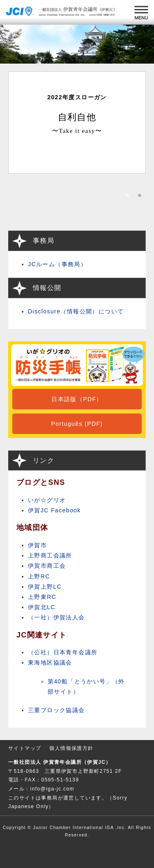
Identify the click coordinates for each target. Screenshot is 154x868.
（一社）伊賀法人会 (56, 617)
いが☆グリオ (47, 500)
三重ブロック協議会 (56, 710)
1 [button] (127, 198)
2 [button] (140, 198)
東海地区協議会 (50, 662)
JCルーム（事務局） (57, 264)
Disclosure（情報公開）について (76, 311)
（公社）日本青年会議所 (63, 652)
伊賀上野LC (45, 587)
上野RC (39, 576)
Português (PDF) (77, 424)
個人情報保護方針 (71, 748)
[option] (77, 122)
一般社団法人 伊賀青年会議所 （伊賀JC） (62, 12)
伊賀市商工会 (47, 566)
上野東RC (42, 597)
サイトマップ (25, 748)
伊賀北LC (42, 607)
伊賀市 (37, 545)
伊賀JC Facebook (54, 510)
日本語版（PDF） (77, 399)
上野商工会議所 (50, 555)
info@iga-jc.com (52, 789)
